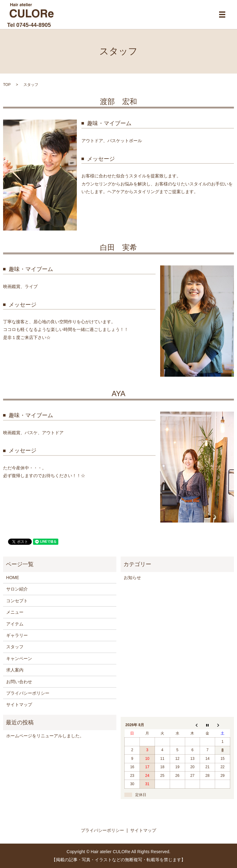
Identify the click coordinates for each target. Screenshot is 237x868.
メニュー (15, 612)
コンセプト (17, 601)
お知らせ (132, 578)
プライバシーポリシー (28, 693)
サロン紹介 (17, 589)
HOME (13, 578)
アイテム (15, 624)
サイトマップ (19, 705)
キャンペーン (19, 658)
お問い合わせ (19, 682)
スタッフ (15, 647)
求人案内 (15, 670)
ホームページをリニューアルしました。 (45, 736)
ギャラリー (17, 635)
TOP (7, 85)
